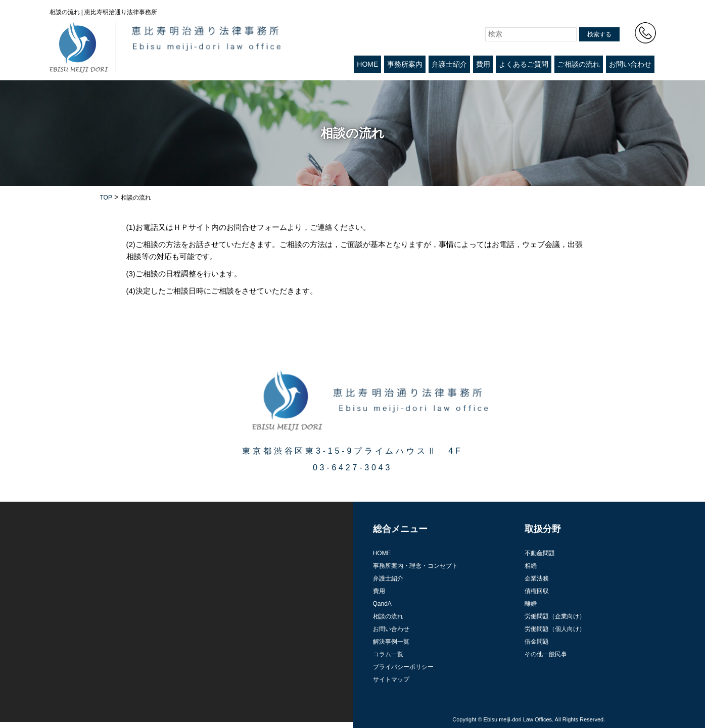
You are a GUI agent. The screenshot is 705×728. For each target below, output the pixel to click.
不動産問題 (540, 553)
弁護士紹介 (449, 64)
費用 (483, 64)
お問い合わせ (630, 64)
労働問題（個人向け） (555, 629)
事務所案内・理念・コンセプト (415, 566)
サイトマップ (391, 680)
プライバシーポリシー (403, 667)
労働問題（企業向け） (555, 616)
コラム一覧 (388, 654)
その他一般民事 (546, 654)
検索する (599, 34)
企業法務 (537, 578)
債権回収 (537, 591)
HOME (367, 64)
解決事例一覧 (391, 642)
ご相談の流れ (579, 64)
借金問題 (537, 642)
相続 (531, 566)
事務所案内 (405, 64)
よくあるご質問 (524, 64)
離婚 (531, 604)
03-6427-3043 (352, 468)
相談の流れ (388, 616)
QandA (382, 604)
